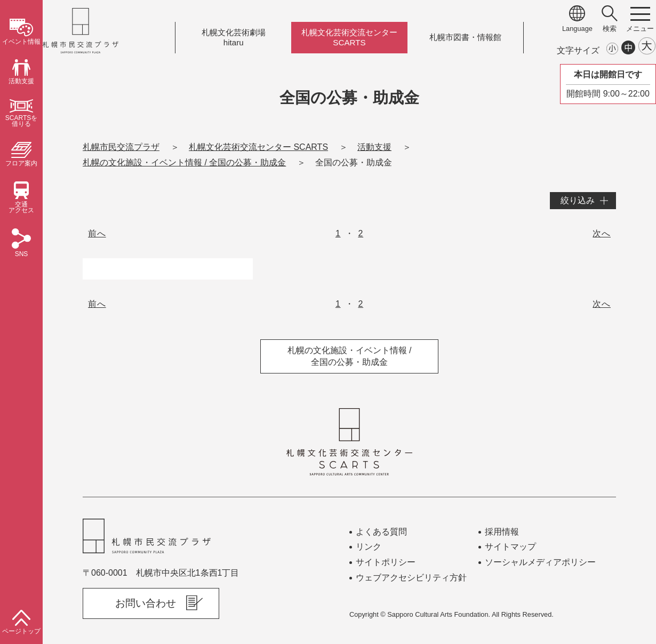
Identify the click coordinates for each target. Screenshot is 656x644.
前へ (97, 233)
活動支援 (374, 147)
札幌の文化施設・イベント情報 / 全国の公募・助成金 (184, 162)
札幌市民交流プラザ (121, 147)
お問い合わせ (146, 603)
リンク (369, 547)
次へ (602, 233)
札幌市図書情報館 (465, 37)
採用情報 (502, 532)
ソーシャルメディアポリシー (540, 562)
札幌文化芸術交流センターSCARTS (349, 38)
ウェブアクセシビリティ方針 (411, 578)
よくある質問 (381, 532)
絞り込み (578, 200)
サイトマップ (510, 547)
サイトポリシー (386, 562)
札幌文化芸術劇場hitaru (234, 38)
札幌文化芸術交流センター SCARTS (258, 147)
